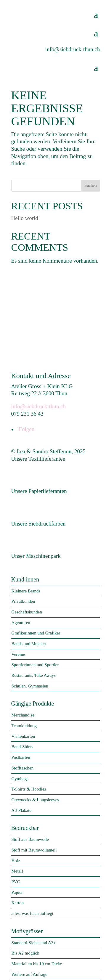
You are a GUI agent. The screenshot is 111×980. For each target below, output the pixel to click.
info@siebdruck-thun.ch (39, 406)
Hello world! (26, 218)
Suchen (90, 185)
